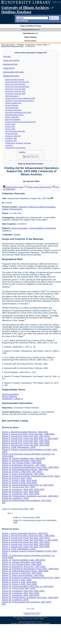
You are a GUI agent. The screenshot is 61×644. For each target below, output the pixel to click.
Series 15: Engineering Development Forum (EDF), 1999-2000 (30, 467)
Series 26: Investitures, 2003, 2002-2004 (20, 492)
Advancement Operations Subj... (13, 46)
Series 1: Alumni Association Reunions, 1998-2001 (25, 432)
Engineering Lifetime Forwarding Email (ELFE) (21, 122)
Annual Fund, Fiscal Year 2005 (15, 91)
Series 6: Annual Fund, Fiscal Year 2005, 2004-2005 (26, 443)
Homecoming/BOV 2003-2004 (15, 131)
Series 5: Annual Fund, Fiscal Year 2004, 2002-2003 (26, 441)
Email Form (36, 614)
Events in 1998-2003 (12, 117)
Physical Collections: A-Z (30, 30)
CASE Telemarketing (12, 96)
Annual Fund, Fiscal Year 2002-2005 (17, 87)
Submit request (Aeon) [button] (13, 187)
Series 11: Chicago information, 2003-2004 (21, 461)
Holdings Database (16, 12)
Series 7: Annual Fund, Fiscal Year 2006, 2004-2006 (26, 445)
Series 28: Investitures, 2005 (15, 498)
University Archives (8, 45)
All (4, 503)
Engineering (31, 45)
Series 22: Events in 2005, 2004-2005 (19, 483)
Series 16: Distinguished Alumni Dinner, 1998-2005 (25, 469)
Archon (29, 622)
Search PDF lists (22, 21)
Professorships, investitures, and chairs (18, 143)
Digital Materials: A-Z (31, 33)
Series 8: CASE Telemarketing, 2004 (19, 447)
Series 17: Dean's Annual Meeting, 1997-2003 (23, 474)
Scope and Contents (11, 60)
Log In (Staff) (30, 609)
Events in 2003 (10, 124)
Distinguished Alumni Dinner (14, 115)
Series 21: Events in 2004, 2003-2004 (19, 481)
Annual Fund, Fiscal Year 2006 (15, 94)
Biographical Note (10, 64)
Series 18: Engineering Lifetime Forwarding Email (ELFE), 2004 (31, 476)
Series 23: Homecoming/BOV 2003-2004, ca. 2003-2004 (28, 485)
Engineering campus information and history (20, 101)
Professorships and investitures (16, 148)
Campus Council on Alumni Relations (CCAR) (20, 98)
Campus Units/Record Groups (30, 26)
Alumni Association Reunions (15, 80)
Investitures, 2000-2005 (13, 136)
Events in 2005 (10, 129)
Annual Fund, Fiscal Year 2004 (15, 89)
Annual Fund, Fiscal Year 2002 (15, 84)
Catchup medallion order (13, 103)
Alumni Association (20, 228)
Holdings (21, 45)
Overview (7, 56)
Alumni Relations (37, 228)
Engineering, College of (12, 399)
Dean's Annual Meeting (13, 119)
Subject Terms (9, 68)
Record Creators (31, 41)
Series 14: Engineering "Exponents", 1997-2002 (24, 465)
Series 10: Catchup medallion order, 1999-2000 (23, 458)
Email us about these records (31, 164)
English (17, 235)
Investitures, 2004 (11, 141)
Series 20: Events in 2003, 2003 (17, 478)
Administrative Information (14, 72)
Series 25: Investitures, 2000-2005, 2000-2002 (23, 489)
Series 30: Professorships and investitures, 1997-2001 (26, 500)
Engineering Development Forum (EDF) (18, 112)
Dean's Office (43, 45)
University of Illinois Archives (25, 8)
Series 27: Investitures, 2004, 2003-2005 (20, 494)
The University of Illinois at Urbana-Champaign (36, 623)
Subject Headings (31, 37)
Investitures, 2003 (11, 138)
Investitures (9, 145)
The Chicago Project (12, 108)
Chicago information (12, 105)
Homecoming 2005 (11, 134)
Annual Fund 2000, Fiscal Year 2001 (17, 82)
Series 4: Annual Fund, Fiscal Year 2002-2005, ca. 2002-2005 (30, 439)
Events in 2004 (10, 127)
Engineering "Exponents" (13, 110)
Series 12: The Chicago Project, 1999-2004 (22, 463)
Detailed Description (11, 76)
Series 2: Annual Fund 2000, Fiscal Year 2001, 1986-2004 (28, 434)
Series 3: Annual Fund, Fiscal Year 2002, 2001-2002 (26, 436)
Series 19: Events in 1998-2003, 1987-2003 (22, 472)
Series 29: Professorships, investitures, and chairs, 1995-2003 (30, 496)
